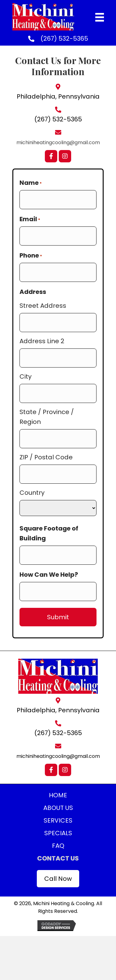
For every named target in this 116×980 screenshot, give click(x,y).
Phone (31, 255)
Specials (58, 833)
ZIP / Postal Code (46, 457)
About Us (58, 808)
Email (30, 219)
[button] (51, 156)
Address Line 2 (42, 341)
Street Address (43, 306)
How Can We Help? (49, 575)
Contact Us (58, 858)
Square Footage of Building (49, 533)
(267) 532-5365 (64, 39)
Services (58, 820)
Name (31, 183)
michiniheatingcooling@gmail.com (58, 142)
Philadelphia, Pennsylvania (58, 96)
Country (32, 493)
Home (58, 795)
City (26, 376)
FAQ (58, 846)
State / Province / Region (47, 417)
